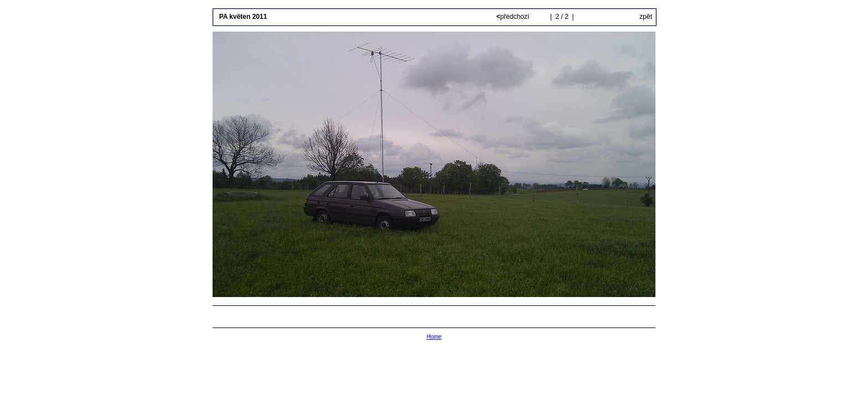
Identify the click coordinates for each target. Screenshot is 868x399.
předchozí (513, 17)
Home (434, 337)
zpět (646, 17)
